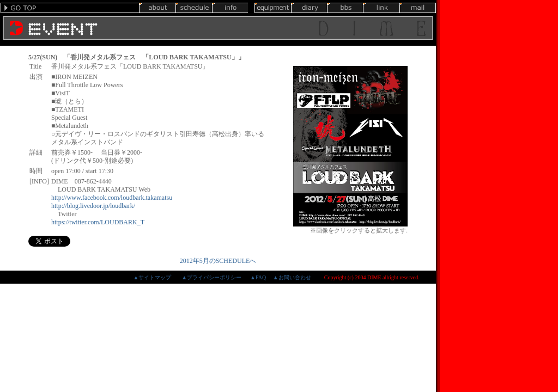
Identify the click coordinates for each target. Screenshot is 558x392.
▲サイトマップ (152, 277)
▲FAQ (258, 277)
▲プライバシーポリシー (211, 277)
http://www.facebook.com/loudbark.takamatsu (112, 198)
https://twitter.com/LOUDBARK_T (98, 222)
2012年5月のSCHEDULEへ (218, 261)
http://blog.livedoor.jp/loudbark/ (93, 206)
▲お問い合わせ (292, 277)
